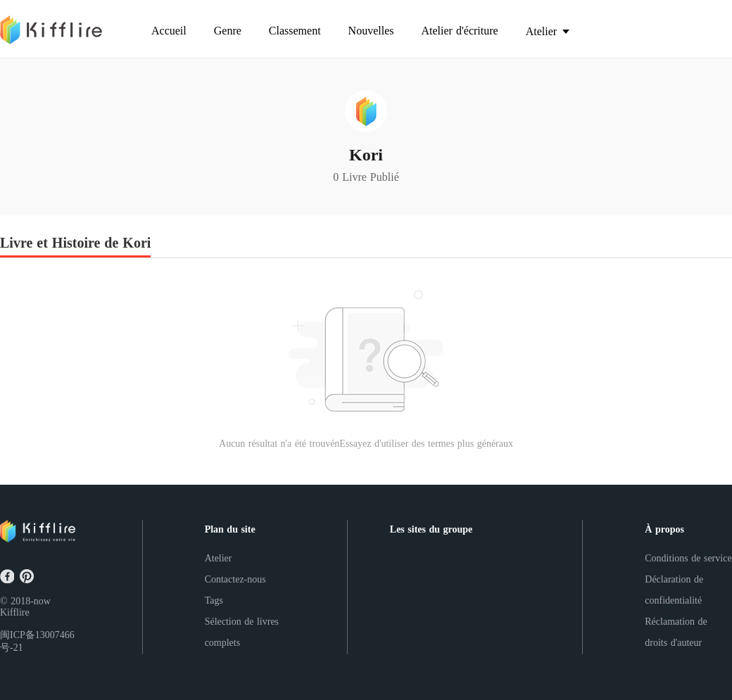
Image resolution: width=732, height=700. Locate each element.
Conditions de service (688, 558)
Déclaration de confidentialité (674, 590)
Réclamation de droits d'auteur (676, 632)
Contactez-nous (235, 579)
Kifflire (15, 612)
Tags (214, 600)
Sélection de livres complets (242, 632)
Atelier (219, 558)
